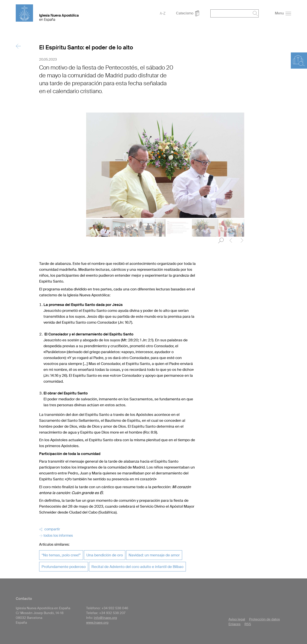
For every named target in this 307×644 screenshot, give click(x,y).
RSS (248, 624)
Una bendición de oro (105, 555)
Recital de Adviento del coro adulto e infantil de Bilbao (137, 567)
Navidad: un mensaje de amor (154, 555)
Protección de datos (264, 619)
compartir (50, 529)
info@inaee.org (105, 618)
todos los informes (56, 536)
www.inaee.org (97, 623)
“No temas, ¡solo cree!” (61, 555)
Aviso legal (237, 619)
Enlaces (235, 624)
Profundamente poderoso (64, 567)
